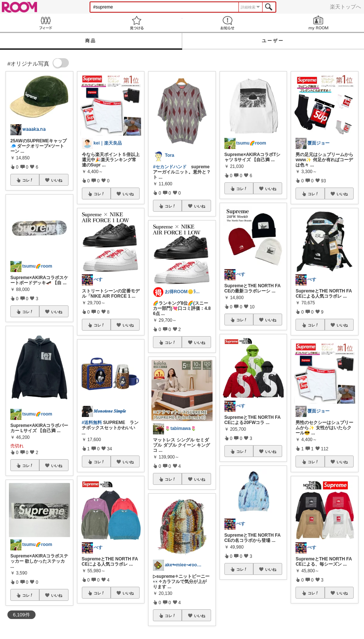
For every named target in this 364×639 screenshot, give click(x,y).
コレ (28, 180)
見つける (137, 23)
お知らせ (228, 23)
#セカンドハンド (170, 167)
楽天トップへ (345, 7)
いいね (57, 180)
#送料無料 (92, 423)
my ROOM (318, 23)
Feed (46, 23)
